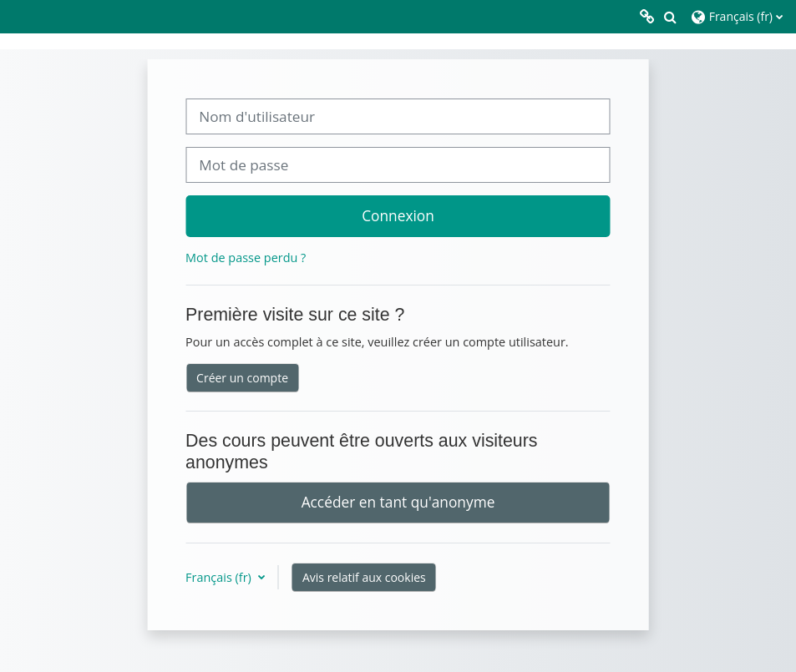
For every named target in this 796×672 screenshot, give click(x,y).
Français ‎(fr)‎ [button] (220, 577)
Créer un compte (242, 378)
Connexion (398, 215)
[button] (670, 17)
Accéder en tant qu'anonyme (398, 502)
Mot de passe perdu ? (246, 258)
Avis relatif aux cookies (364, 577)
